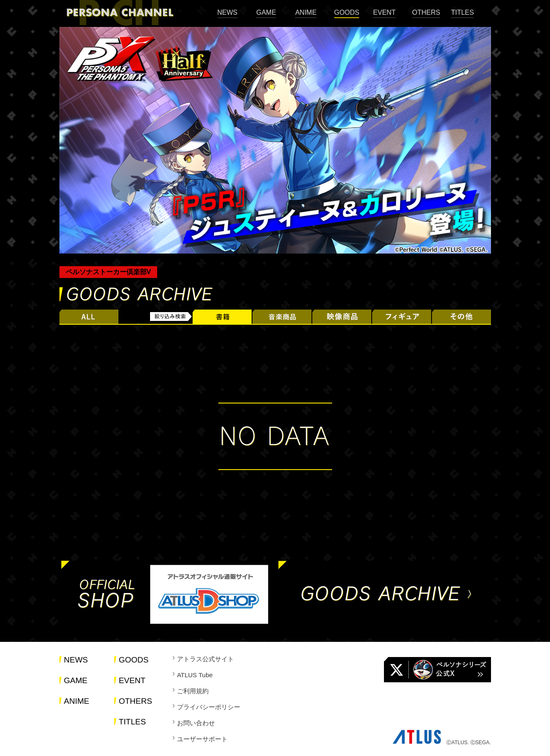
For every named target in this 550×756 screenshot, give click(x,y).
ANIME (306, 12)
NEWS (228, 12)
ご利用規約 (193, 691)
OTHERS (426, 12)
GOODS (347, 12)
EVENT (384, 12)
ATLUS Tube (195, 675)
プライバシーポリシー (209, 707)
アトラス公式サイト (205, 659)
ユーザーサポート (202, 739)
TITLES (462, 12)
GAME (266, 12)
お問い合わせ (196, 723)
